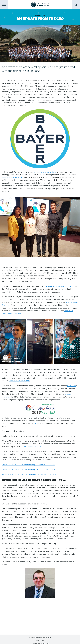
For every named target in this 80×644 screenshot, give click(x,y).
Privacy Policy (40, 640)
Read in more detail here (19, 381)
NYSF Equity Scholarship (12, 177)
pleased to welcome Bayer (45, 172)
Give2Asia (72, 386)
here (35, 423)
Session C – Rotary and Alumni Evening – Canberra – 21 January (29, 474)
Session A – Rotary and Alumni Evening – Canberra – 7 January (28, 465)
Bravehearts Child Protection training (59, 286)
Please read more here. (32, 447)
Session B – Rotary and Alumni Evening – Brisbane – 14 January (28, 470)
